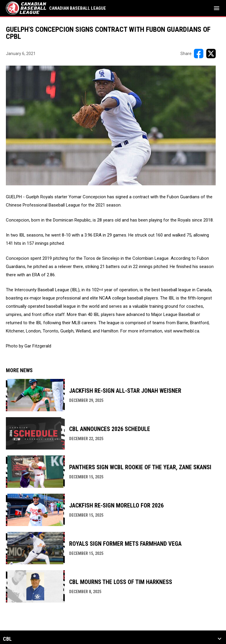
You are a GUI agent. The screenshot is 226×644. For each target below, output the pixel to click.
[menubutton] (217, 8)
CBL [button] (7, 639)
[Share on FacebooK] (199, 54)
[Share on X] (211, 54)
